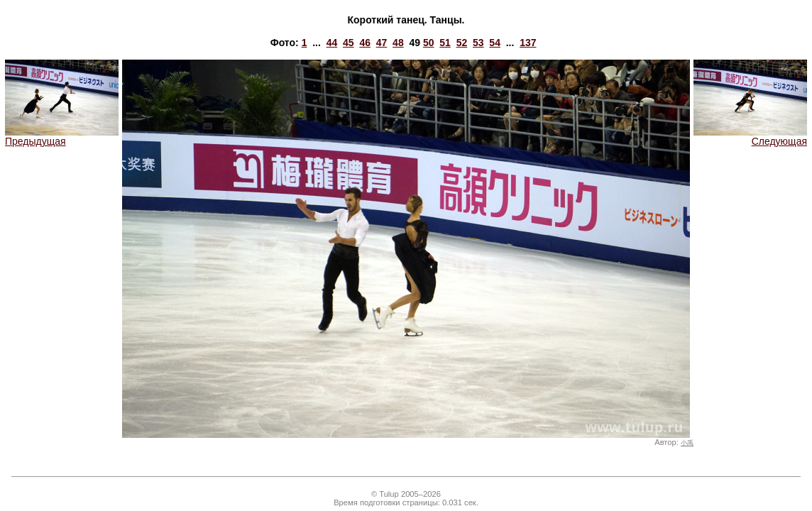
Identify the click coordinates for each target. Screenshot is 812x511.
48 (398, 43)
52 (462, 43)
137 (528, 43)
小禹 (687, 443)
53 (478, 43)
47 (382, 43)
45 (349, 43)
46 (365, 43)
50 (429, 43)
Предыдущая (62, 137)
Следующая (750, 137)
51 (445, 43)
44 (332, 43)
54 (495, 43)
